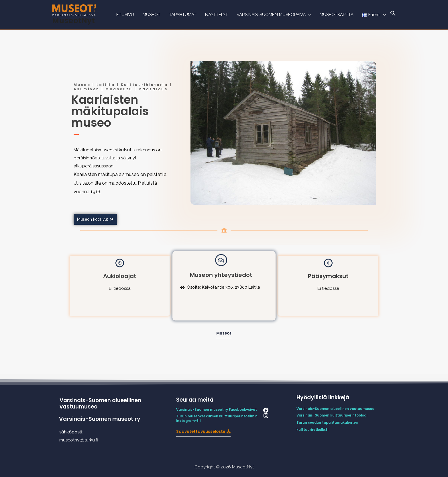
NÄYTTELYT (217, 15)
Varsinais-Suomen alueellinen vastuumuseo (101, 404)
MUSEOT (152, 15)
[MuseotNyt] (74, 10)
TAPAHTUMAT (183, 15)
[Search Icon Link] (393, 15)
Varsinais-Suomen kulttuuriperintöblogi (333, 415)
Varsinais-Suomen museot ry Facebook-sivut (218, 410)
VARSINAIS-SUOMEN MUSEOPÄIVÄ (271, 15)
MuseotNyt (74, 20)
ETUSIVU (125, 15)
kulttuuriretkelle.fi (313, 429)
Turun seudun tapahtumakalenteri (329, 422)
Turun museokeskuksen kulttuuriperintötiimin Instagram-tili (218, 418)
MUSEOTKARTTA (337, 15)
